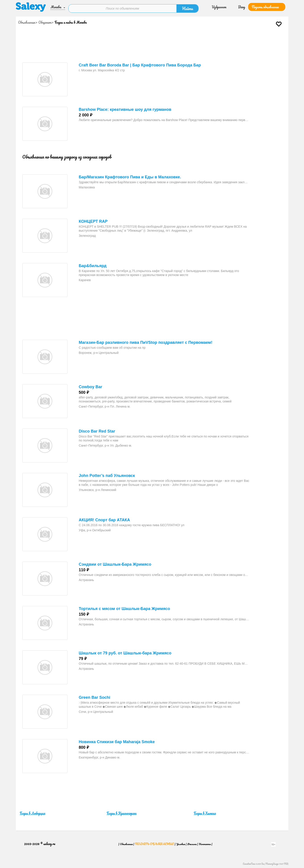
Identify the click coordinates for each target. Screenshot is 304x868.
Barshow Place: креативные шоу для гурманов (125, 108)
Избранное (219, 6)
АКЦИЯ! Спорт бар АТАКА (105, 518)
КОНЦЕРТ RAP (93, 220)
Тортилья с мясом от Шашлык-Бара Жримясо (125, 607)
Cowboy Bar (91, 385)
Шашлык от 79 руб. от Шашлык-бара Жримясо (125, 651)
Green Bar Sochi (95, 696)
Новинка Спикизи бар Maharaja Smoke (117, 740)
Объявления (27, 21)
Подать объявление (265, 6)
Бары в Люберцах (32, 811)
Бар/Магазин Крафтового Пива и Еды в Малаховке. (130, 175)
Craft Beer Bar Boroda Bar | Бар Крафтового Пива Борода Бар (140, 63)
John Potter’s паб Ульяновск (107, 474)
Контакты (205, 842)
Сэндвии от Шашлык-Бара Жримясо (115, 563)
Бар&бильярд (93, 264)
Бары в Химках (205, 811)
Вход (242, 6)
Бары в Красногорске (122, 811)
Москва (56, 6)
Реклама (192, 842)
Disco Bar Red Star (97, 429)
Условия (181, 842)
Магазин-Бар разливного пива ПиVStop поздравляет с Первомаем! (146, 341)
